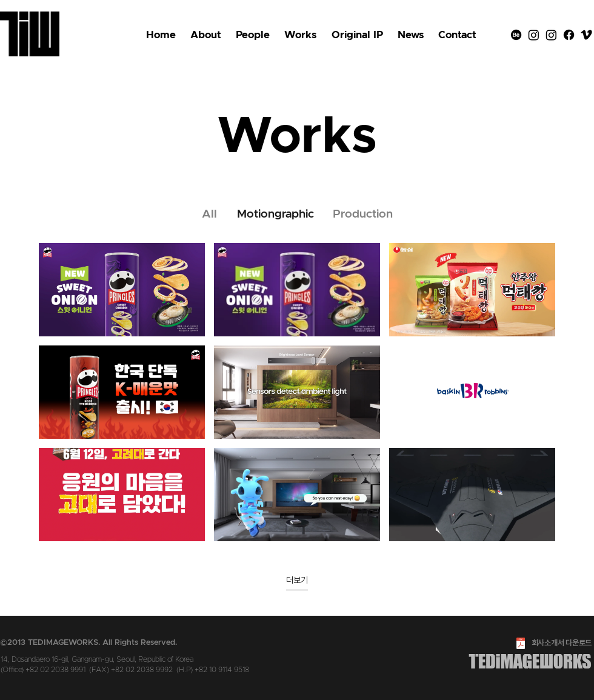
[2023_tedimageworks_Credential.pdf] (521, 645)
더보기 (297, 580)
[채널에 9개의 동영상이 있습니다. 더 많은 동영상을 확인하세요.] (297, 392)
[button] (357, 35)
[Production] (363, 214)
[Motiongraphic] (275, 214)
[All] (209, 214)
